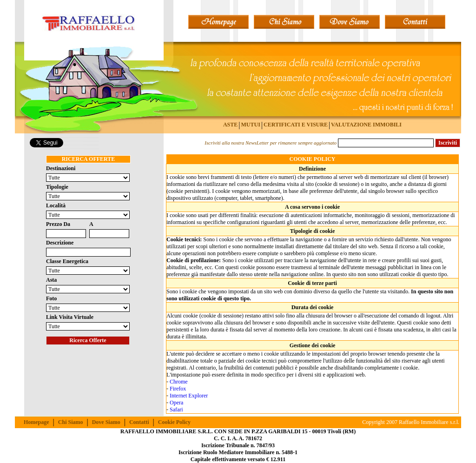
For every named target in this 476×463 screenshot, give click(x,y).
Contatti (139, 422)
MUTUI (251, 125)
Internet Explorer (189, 396)
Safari (176, 410)
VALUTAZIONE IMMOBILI (366, 125)
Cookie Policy (174, 422)
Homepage (36, 422)
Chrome (179, 382)
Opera (176, 403)
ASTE (230, 125)
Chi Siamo (71, 422)
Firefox (178, 389)
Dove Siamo (106, 422)
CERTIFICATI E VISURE (296, 125)
